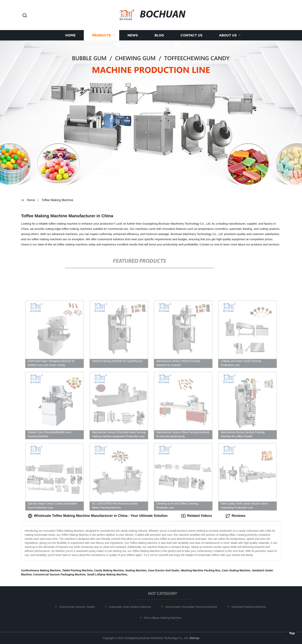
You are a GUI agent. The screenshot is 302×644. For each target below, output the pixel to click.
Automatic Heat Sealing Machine (133, 607)
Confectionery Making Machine (41, 570)
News (133, 35)
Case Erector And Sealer (164, 570)
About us (228, 35)
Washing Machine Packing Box (200, 570)
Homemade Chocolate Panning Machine (194, 607)
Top (292, 634)
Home (70, 35)
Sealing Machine (136, 570)
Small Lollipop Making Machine (107, 574)
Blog (159, 35)
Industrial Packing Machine (251, 607)
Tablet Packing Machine (77, 570)
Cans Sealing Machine (236, 570)
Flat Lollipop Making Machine (165, 618)
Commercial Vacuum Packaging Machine (60, 574)
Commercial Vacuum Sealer (80, 607)
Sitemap (194, 638)
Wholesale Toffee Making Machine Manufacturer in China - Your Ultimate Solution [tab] (98, 516)
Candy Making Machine (109, 570)
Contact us (191, 35)
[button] (25, 16)
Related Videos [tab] (197, 516)
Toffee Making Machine (57, 200)
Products (102, 35)
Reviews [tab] (236, 516)
